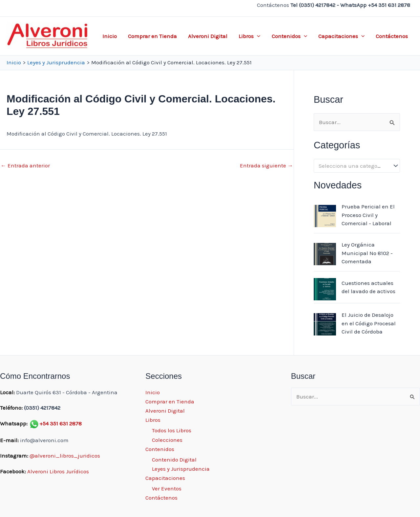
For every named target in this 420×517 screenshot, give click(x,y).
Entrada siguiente (266, 166)
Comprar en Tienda (152, 36)
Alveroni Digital (208, 36)
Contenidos (289, 36)
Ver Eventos (167, 488)
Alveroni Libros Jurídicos (58, 471)
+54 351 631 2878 (61, 423)
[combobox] (357, 166)
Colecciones (167, 440)
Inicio (110, 36)
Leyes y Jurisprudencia (181, 469)
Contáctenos (392, 36)
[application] (257, 36)
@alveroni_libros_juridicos (65, 456)
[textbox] (354, 166)
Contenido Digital (174, 460)
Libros (249, 36)
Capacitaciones (341, 36)
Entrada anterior (25, 166)
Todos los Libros (172, 430)
